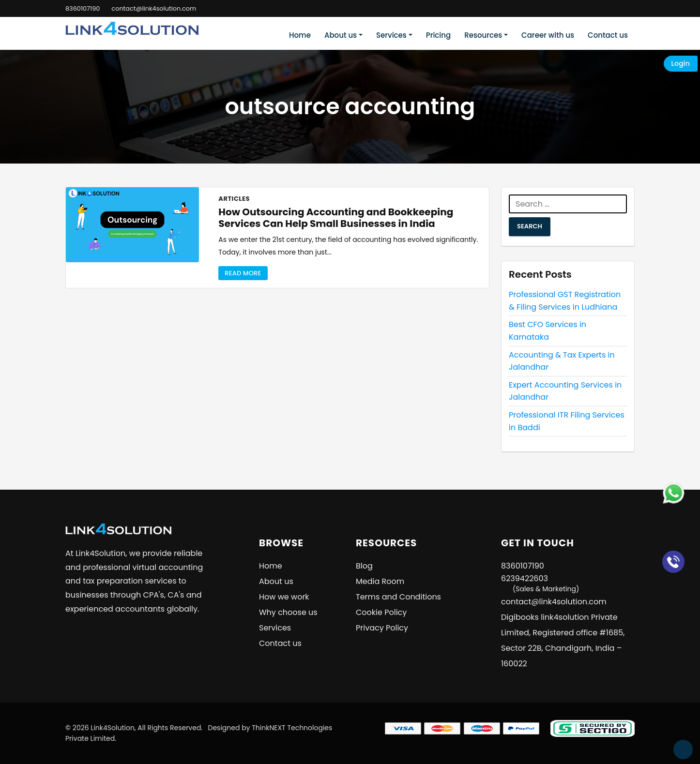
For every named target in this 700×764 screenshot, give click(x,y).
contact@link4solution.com (155, 8)
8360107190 (83, 8)
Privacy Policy (382, 628)
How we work (284, 597)
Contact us (608, 35)
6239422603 (540, 583)
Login (681, 63)
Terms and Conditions (398, 597)
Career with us (548, 35)
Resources (483, 35)
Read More (243, 273)
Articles (234, 199)
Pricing (439, 35)
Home (300, 35)
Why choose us (288, 612)
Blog (364, 566)
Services (391, 35)
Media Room (380, 581)
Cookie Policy (381, 612)
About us (341, 35)
